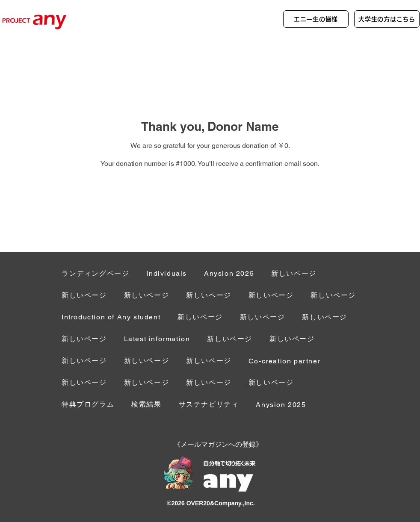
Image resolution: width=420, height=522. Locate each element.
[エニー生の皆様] (316, 19)
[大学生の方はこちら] (387, 19)
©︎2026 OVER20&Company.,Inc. (211, 503)
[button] (284, 361)
